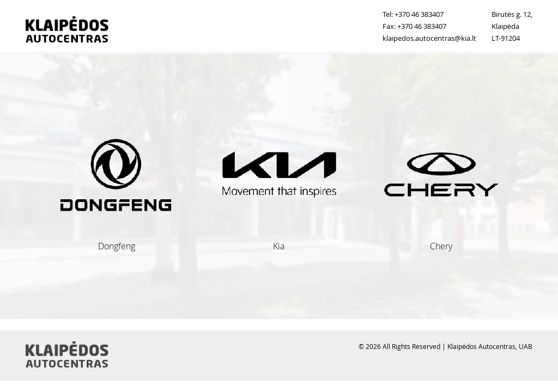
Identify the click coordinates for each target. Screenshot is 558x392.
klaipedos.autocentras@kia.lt (429, 38)
